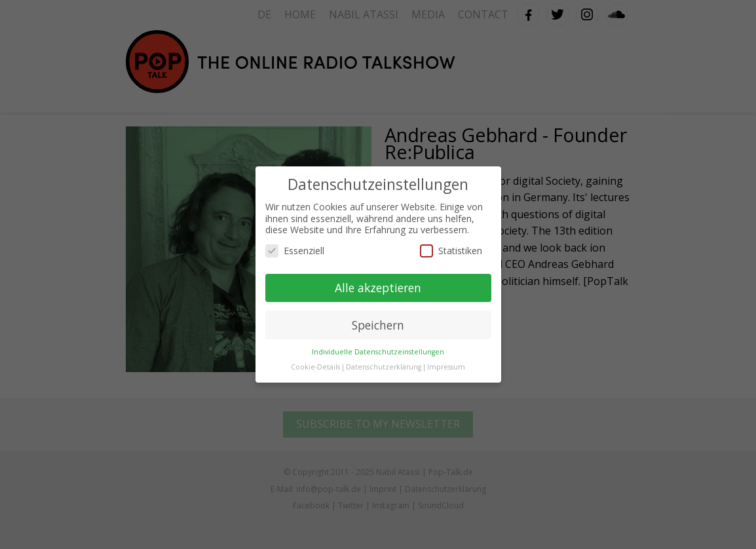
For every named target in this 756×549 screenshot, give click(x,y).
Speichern (378, 325)
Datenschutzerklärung (384, 367)
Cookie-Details (315, 367)
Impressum (446, 367)
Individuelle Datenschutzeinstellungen (378, 352)
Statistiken (451, 251)
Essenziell (295, 251)
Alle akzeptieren (378, 288)
